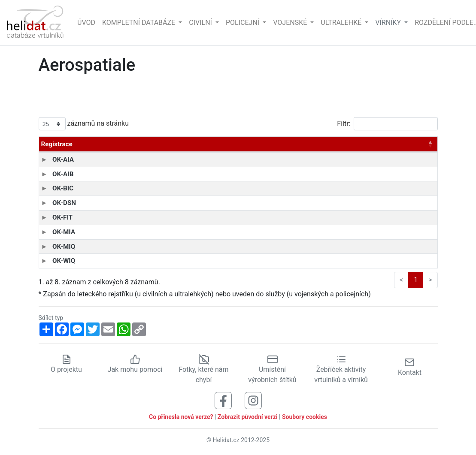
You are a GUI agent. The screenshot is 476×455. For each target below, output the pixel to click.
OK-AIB (52, 174)
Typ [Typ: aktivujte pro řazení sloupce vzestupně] (94, 144)
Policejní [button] (243, 23)
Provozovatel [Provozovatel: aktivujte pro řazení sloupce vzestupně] (213, 144)
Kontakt (410, 367)
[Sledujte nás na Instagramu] (253, 400)
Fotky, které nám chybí (203, 369)
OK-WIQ (53, 261)
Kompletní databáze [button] (139, 23)
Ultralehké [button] (342, 23)
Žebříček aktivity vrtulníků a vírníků (341, 369)
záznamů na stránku (84, 124)
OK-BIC (52, 188)
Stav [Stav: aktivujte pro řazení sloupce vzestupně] (418, 144)
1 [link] (416, 280)
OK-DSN (53, 203)
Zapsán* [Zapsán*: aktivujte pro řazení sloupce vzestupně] (384, 144)
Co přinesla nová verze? (181, 417)
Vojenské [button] (291, 23)
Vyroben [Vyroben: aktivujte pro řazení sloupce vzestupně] (292, 144)
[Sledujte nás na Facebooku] (223, 400)
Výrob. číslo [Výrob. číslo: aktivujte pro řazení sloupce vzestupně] (338, 144)
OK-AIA (52, 160)
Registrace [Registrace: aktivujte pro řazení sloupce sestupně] (57, 144)
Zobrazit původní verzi (248, 417)
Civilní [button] (201, 23)
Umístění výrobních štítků (272, 369)
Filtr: (387, 124)
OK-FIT (51, 217)
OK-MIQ (53, 247)
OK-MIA (53, 232)
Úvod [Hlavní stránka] (86, 23)
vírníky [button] (389, 23)
